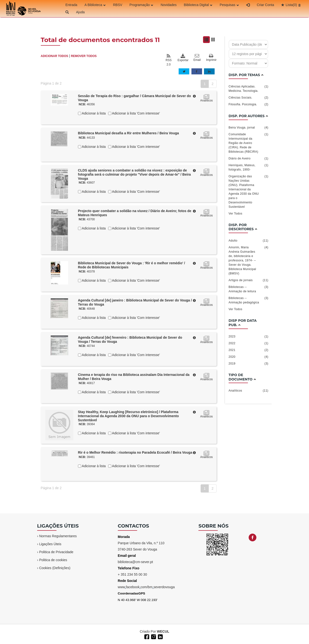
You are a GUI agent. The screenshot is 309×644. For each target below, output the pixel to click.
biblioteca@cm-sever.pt (135, 562)
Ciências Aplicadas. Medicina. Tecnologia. (249, 88)
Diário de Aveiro (249, 158)
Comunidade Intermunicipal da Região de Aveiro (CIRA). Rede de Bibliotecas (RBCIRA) (249, 143)
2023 (249, 336)
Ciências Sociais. (249, 98)
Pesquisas (229, 5)
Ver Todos (235, 214)
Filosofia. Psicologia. (249, 104)
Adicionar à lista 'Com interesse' (136, 113)
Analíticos (249, 391)
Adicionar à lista (93, 113)
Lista (291, 5)
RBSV (118, 5)
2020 (249, 357)
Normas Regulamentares (58, 536)
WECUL (163, 631)
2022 (249, 343)
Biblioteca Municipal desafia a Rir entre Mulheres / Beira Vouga (128, 133)
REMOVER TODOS (84, 56)
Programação (141, 5)
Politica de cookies (53, 560)
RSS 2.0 (169, 60)
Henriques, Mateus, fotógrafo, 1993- (249, 167)
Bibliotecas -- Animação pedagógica (249, 300)
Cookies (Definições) (55, 568)
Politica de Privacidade (56, 552)
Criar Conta (266, 5)
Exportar (183, 58)
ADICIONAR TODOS (55, 56)
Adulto (249, 241)
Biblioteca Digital (198, 5)
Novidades (169, 5)
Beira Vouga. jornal (249, 128)
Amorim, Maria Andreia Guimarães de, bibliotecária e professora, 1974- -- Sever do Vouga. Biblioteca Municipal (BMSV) (249, 260)
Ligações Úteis (50, 544)
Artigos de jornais (249, 280)
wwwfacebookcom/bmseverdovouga (146, 587)
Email (197, 58)
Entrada (71, 5)
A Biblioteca (95, 5)
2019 (249, 364)
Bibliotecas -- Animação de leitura (249, 289)
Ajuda (80, 12)
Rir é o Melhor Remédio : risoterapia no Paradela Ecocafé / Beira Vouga (135, 452)
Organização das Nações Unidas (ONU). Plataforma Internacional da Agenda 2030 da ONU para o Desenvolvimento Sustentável (249, 191)
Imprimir (211, 58)
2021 (249, 350)
